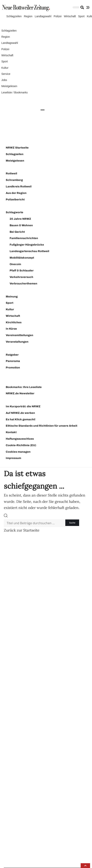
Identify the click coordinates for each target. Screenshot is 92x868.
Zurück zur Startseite (22, 530)
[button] (85, 866)
